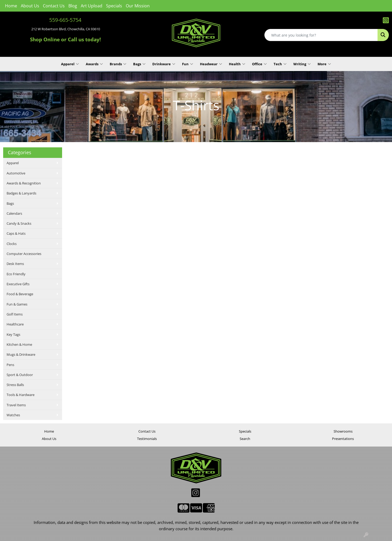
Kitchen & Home (19, 344)
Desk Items (15, 264)
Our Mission (138, 6)
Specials (114, 6)
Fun (188, 64)
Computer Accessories (24, 254)
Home (11, 6)
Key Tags (13, 334)
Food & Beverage (20, 294)
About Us (30, 6)
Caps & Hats (16, 233)
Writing (302, 64)
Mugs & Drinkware (21, 354)
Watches (13, 415)
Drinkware (164, 64)
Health (237, 64)
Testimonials (147, 439)
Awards (94, 64)
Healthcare (15, 324)
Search (245, 439)
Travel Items (16, 405)
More (324, 64)
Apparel (70, 64)
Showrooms (343, 431)
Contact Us (54, 6)
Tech (280, 64)
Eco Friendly (16, 274)
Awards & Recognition (24, 183)
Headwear (211, 64)
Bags (139, 64)
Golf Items (15, 314)
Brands (118, 64)
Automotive (16, 173)
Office (259, 64)
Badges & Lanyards (21, 193)
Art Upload (92, 6)
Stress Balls (15, 385)
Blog (73, 6)
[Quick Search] (321, 35)
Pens (10, 365)
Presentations (343, 439)
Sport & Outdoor (20, 375)
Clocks (12, 244)
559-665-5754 (65, 20)
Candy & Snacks (19, 223)
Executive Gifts (18, 284)
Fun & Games (17, 304)
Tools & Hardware (21, 395)
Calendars (14, 213)
